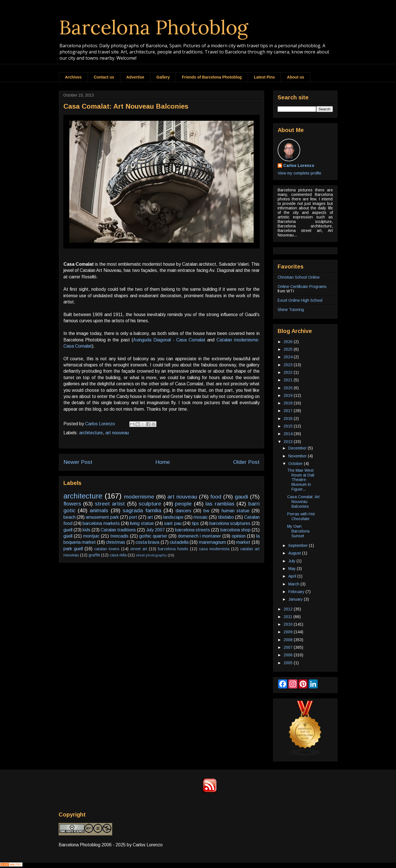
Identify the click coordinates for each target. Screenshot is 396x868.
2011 (288, 617)
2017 (289, 411)
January (296, 599)
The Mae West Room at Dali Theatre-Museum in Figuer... (301, 480)
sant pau (173, 523)
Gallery (163, 77)
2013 (289, 442)
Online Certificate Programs (302, 287)
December (298, 448)
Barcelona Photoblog (154, 27)
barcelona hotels (173, 549)
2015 (289, 426)
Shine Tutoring (291, 310)
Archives (73, 77)
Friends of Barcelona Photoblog (212, 77)
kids (87, 530)
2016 (289, 419)
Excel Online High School (300, 300)
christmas (116, 542)
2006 (289, 655)
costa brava (147, 542)
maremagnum (213, 542)
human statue (235, 511)
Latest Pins (265, 77)
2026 (289, 342)
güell (68, 536)
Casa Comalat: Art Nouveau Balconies (303, 502)
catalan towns (107, 549)
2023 (289, 365)
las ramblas (220, 504)
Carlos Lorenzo (299, 165)
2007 (289, 647)
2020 (289, 388)
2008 (289, 640)
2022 (289, 372)
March (294, 584)
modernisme (139, 497)
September (299, 545)
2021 (289, 380)
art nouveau (117, 433)
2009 (289, 632)
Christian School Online (299, 277)
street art (139, 549)
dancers (183, 511)
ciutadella (179, 542)
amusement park (102, 517)
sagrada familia (142, 510)
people (183, 504)
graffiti (94, 555)
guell (68, 530)
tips (195, 523)
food (216, 497)
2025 (289, 349)
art (150, 517)
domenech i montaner (199, 536)
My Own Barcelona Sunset (298, 531)
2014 (289, 434)
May (293, 569)
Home (163, 462)
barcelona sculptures (230, 523)
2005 (289, 663)
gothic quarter (153, 536)
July (292, 561)
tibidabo (226, 517)
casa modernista (214, 549)
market (243, 542)
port (133, 517)
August (295, 553)
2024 (289, 357)
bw (206, 511)
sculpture (150, 504)
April (293, 576)
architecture (91, 433)
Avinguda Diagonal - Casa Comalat (169, 340)
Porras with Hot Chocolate (301, 516)
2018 (289, 403)
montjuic (91, 536)
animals (99, 510)
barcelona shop (235, 530)
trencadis (119, 536)
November (298, 456)
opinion (239, 536)
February (297, 592)
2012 (289, 609)
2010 (289, 624)
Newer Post (78, 462)
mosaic (201, 517)
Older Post (246, 462)
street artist (110, 504)
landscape (173, 517)
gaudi (241, 497)
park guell (73, 549)
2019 (289, 395)
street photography (151, 555)
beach (69, 517)
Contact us (104, 77)
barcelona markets (101, 523)
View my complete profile (299, 173)
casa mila (118, 555)
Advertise (135, 77)
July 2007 (155, 530)
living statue (142, 523)
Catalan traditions (118, 530)
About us (296, 77)
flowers (72, 504)
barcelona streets (193, 530)
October (296, 464)
